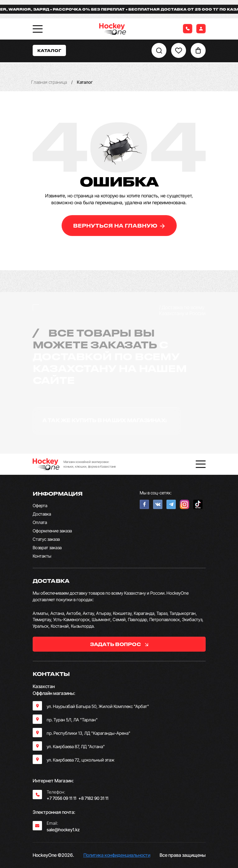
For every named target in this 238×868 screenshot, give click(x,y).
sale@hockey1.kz (63, 830)
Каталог (49, 50)
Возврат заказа (47, 547)
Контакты (42, 556)
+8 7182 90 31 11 (93, 798)
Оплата (40, 522)
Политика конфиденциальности (117, 855)
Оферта (40, 505)
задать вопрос (119, 644)
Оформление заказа (52, 531)
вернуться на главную (119, 226)
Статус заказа (46, 539)
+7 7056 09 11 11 (61, 798)
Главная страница (49, 82)
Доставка (42, 514)
